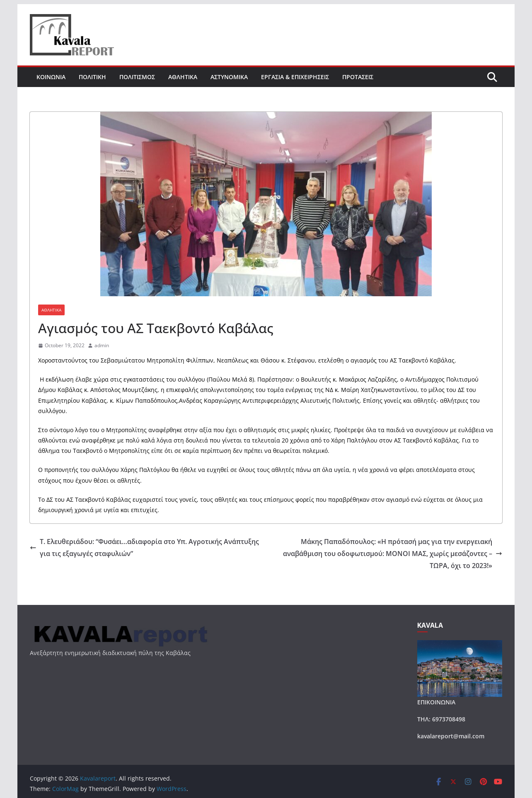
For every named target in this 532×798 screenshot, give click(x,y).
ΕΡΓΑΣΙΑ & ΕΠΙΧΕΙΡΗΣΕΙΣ (295, 77)
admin (102, 345)
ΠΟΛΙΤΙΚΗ (92, 77)
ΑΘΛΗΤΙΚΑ (183, 77)
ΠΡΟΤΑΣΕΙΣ (358, 77)
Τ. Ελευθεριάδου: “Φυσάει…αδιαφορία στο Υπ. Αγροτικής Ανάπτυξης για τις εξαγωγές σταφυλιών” (144, 548)
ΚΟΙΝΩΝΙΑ (51, 77)
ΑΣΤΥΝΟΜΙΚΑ (229, 77)
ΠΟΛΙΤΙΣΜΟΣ (137, 77)
